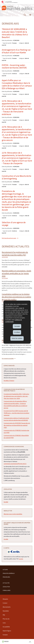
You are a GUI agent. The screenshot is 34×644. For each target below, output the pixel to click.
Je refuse (17, 332)
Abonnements (7, 607)
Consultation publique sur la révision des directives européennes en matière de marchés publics (16, 297)
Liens (4, 623)
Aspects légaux (7, 631)
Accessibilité (6, 627)
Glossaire (5, 599)
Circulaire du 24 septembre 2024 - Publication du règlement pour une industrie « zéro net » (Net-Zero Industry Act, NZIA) (16, 396)
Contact (5, 603)
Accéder (6, 502)
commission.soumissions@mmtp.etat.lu (15, 464)
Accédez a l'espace (9, 381)
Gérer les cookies (17, 338)
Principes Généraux (9, 573)
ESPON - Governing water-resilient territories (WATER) (14, 66)
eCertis (21, 559)
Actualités (6, 583)
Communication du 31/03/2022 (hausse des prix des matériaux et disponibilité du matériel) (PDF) (17, 425)
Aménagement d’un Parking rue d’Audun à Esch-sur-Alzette (16, 51)
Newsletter (6, 611)
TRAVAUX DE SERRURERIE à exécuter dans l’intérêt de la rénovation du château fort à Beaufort (15, 33)
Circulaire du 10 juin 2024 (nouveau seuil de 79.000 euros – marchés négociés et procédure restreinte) (16, 413)
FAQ (4, 615)
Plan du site (6, 619)
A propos (5, 635)
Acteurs (5, 570)
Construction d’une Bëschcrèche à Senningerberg (17, 177)
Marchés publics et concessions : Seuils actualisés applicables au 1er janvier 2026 (16, 273)
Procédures (6, 577)
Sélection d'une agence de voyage (14, 224)
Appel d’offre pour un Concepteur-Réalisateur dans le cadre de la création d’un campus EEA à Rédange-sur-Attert (17, 84)
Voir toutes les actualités (8, 358)
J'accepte (17, 326)
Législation (6, 587)
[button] (30, 15)
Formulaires (7, 590)
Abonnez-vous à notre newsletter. (13, 514)
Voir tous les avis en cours (9, 238)
